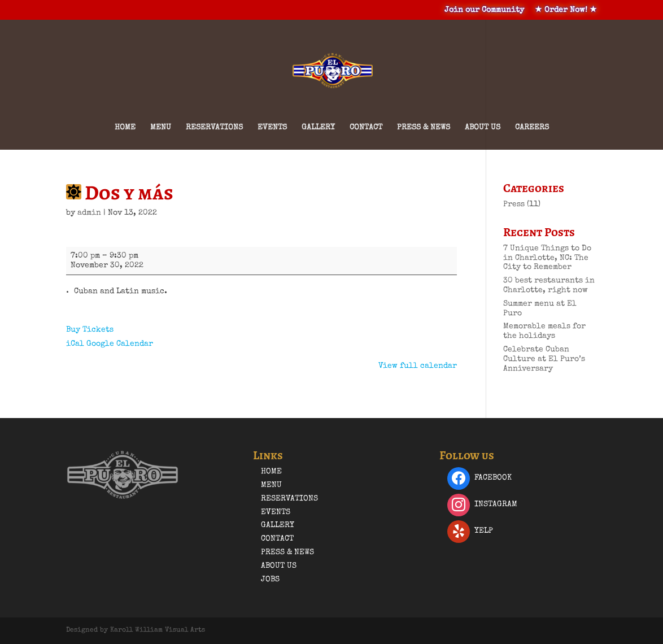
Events (272, 128)
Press (514, 204)
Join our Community (484, 10)
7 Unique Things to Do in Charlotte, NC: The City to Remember (547, 258)
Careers (532, 128)
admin (89, 213)
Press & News (424, 128)
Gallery (318, 128)
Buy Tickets (90, 330)
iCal (75, 344)
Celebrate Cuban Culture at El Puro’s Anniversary (544, 359)
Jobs (270, 580)
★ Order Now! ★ (566, 10)
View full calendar (418, 366)
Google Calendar (120, 344)
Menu (161, 128)
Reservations (214, 128)
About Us (483, 128)
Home (125, 128)
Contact (366, 128)
